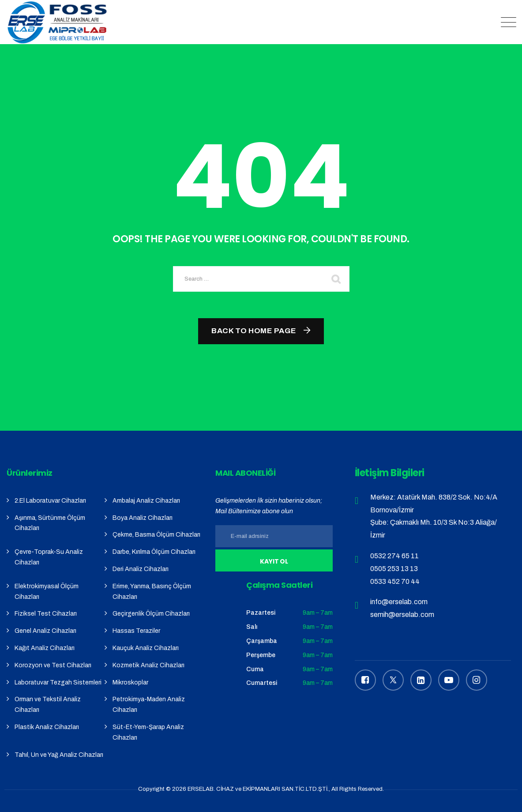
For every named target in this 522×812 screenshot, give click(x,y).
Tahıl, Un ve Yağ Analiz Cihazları (59, 755)
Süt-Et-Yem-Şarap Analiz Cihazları (148, 732)
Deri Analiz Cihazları (141, 569)
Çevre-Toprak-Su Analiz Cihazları (49, 557)
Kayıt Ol (274, 561)
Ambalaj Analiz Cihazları (146, 501)
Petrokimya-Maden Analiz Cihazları (149, 705)
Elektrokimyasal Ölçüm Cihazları (47, 592)
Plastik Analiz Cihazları (47, 727)
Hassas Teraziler (136, 631)
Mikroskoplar (130, 682)
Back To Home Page (254, 331)
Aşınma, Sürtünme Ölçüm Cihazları (50, 523)
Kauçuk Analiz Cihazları (146, 648)
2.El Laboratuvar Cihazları (50, 501)
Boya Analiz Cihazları (143, 518)
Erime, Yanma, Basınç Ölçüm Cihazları (152, 592)
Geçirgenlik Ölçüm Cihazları (151, 614)
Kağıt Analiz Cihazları (45, 648)
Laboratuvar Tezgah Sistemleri (58, 682)
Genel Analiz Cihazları (45, 631)
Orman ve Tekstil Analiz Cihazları (48, 705)
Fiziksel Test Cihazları (46, 614)
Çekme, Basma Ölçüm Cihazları (156, 535)
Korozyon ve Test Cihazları (53, 665)
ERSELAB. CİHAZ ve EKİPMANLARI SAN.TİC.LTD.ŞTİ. (258, 789)
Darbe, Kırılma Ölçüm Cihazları (154, 552)
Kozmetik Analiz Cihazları (148, 665)
